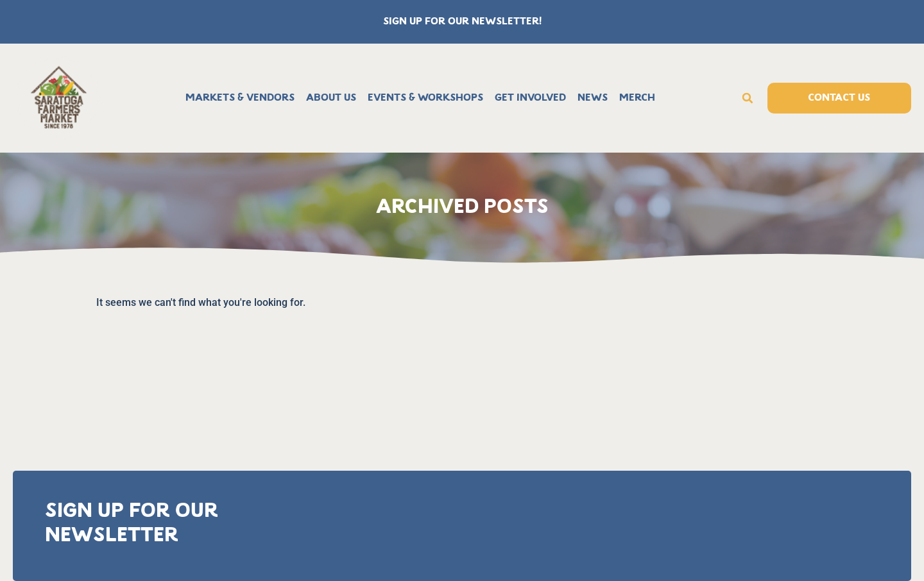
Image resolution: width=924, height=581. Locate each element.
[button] (748, 98)
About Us (331, 98)
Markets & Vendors (240, 98)
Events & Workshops (425, 98)
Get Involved (530, 98)
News (593, 98)
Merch (637, 98)
